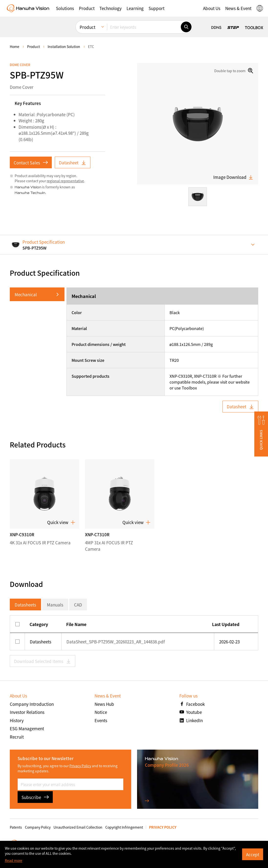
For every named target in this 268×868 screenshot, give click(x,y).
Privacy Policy (80, 766)
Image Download (233, 177)
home (15, 46)
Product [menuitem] (87, 27)
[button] (65, 8)
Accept (253, 854)
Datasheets (25, 605)
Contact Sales (31, 163)
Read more (14, 860)
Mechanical (26, 294)
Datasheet (73, 163)
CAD (78, 605)
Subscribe (35, 797)
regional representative (65, 181)
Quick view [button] (61, 522)
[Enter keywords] (144, 27)
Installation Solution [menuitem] (64, 46)
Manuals (55, 605)
